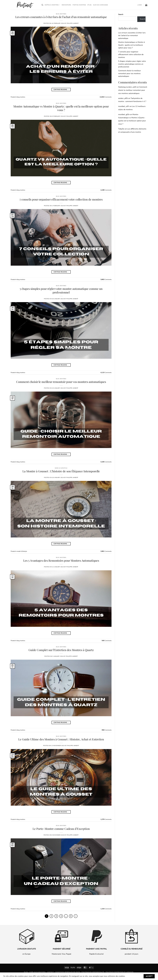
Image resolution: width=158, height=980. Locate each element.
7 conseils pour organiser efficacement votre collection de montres (61, 199)
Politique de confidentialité (93, 972)
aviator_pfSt (123, 98)
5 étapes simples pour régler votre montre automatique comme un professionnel (61, 290)
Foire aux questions (38, 972)
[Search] (42, 5)
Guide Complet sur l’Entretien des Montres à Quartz (61, 650)
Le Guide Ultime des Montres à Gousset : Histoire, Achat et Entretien (61, 739)
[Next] (76, 916)
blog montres (61, 14)
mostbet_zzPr (124, 106)
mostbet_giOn (124, 114)
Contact (50, 972)
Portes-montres (79, 5)
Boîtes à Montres (52, 5)
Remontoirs (66, 5)
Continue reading (61, 90)
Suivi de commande (100, 5)
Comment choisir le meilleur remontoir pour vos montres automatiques (61, 382)
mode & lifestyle (61, 468)
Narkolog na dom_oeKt (127, 87)
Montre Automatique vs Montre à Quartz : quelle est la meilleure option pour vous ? (61, 108)
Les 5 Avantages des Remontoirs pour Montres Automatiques (61, 560)
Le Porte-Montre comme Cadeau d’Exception (61, 829)
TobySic (121, 129)
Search (121, 14)
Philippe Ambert (73, 23)
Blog (26, 972)
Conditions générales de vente (68, 972)
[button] (140, 5)
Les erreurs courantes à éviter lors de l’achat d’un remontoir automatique (61, 17)
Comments (106, 97)
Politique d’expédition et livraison (120, 972)
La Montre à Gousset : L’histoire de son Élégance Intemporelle (61, 471)
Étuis (89, 5)
